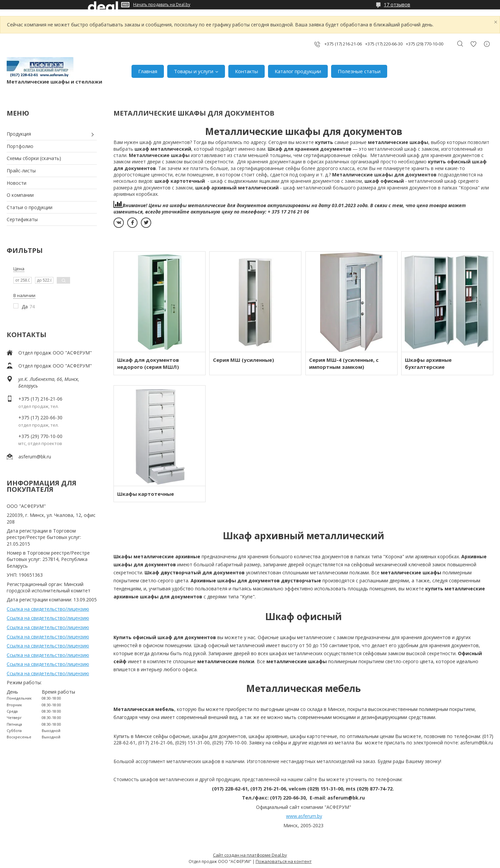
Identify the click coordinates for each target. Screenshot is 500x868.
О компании (20, 195)
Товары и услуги (194, 71)
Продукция (19, 134)
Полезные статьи (359, 71)
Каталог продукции (298, 71)
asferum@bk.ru (35, 457)
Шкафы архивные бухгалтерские (428, 363)
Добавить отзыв (473, 44)
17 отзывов (397, 5)
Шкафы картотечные (146, 494)
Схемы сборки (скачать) (34, 158)
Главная (148, 71)
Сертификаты (22, 219)
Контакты (246, 71)
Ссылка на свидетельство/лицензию (48, 609)
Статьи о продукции (30, 207)
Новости (17, 183)
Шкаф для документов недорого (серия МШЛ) (148, 363)
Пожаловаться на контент (284, 861)
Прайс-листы (21, 171)
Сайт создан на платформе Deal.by (250, 855)
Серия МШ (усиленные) (243, 360)
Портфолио (20, 146)
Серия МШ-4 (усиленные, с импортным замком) (344, 363)
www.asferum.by (304, 816)
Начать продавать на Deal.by (162, 5)
